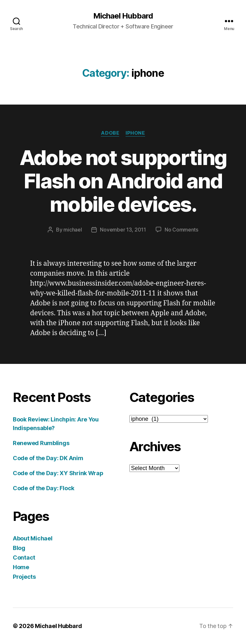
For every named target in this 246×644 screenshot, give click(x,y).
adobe (110, 133)
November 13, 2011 (123, 230)
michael (73, 230)
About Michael (33, 538)
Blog (19, 548)
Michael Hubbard (123, 16)
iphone (135, 133)
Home (21, 567)
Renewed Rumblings (41, 443)
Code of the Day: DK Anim (48, 458)
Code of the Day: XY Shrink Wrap (58, 473)
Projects (24, 577)
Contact (24, 558)
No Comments (181, 230)
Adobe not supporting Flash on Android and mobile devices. (123, 181)
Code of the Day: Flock (44, 488)
